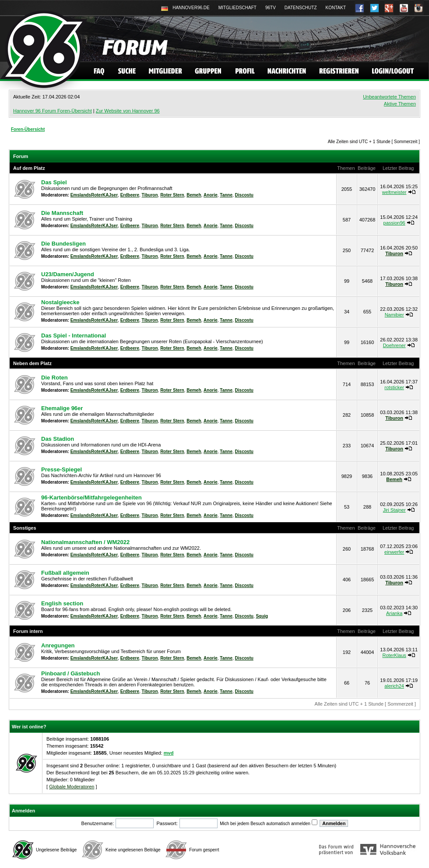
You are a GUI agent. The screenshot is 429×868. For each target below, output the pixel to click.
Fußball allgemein (65, 573)
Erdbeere (130, 195)
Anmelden (23, 811)
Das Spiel (54, 182)
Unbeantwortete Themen (389, 97)
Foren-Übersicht (28, 129)
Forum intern (28, 631)
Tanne (226, 195)
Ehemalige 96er (62, 408)
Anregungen (58, 645)
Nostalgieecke (60, 302)
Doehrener (394, 345)
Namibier (394, 315)
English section (62, 603)
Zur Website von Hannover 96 (128, 111)
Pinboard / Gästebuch (70, 673)
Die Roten (55, 378)
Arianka (394, 613)
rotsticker (394, 387)
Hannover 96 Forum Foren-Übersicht (53, 111)
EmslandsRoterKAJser (94, 195)
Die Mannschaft (62, 213)
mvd (169, 753)
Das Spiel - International (74, 336)
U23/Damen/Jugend (68, 274)
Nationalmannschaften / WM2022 (85, 542)
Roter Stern (172, 195)
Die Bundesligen (63, 244)
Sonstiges (25, 528)
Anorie (211, 195)
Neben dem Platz (32, 363)
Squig (262, 616)
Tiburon (150, 195)
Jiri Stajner (394, 510)
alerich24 (394, 686)
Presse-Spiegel (62, 469)
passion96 (394, 223)
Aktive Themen (400, 104)
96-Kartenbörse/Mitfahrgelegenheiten (91, 497)
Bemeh (194, 195)
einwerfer (394, 552)
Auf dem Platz (29, 168)
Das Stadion (58, 439)
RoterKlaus (394, 655)
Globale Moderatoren (72, 787)
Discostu (244, 195)
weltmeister (394, 192)
